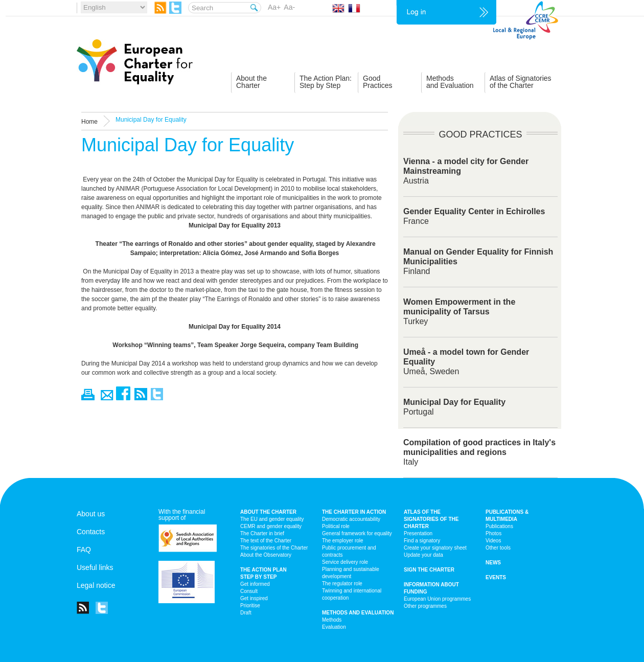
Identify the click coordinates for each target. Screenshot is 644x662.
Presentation (418, 533)
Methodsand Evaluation (450, 82)
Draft (246, 613)
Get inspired (254, 598)
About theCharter (251, 82)
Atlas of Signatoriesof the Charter (521, 82)
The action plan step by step (263, 573)
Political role (336, 526)
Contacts (91, 532)
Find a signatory (422, 541)
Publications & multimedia (507, 516)
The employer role (343, 541)
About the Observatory (266, 555)
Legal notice (96, 585)
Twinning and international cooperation (352, 594)
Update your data (423, 555)
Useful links (95, 567)
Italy (479, 452)
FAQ (84, 550)
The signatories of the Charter (274, 548)
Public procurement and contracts (349, 551)
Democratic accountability (351, 519)
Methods (332, 620)
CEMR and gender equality (271, 526)
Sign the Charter (429, 570)
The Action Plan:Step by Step (326, 82)
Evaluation (334, 627)
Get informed (255, 584)
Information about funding (431, 588)
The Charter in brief (262, 533)
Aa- (289, 7)
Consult (249, 591)
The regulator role (342, 584)
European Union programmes (437, 599)
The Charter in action (354, 512)
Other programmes (425, 606)
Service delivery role (345, 562)
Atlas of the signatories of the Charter (431, 519)
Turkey (459, 312)
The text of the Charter (266, 541)
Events (496, 577)
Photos (493, 533)
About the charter (268, 512)
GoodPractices (378, 82)
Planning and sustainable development (351, 573)
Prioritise (250, 606)
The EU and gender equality (272, 519)
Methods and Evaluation (358, 613)
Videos (493, 541)
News (493, 563)
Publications (499, 526)
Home (89, 122)
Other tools (498, 548)
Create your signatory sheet (435, 548)
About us (91, 514)
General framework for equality (357, 533)
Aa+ (274, 7)
